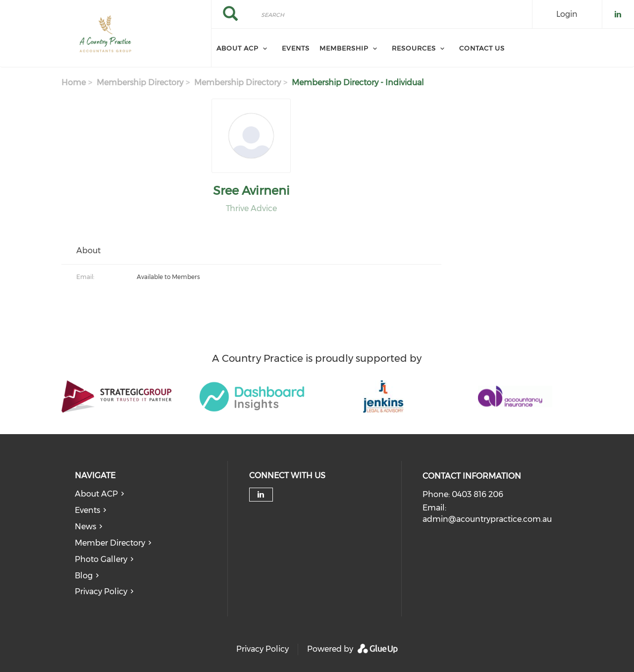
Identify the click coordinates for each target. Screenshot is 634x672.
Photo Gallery (101, 559)
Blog (84, 576)
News (85, 527)
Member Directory (110, 543)
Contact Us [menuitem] (482, 48)
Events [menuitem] (296, 48)
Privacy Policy (101, 591)
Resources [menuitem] (414, 48)
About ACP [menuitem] (238, 48)
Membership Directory (140, 83)
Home (74, 83)
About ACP (96, 494)
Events (87, 510)
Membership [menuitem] (344, 48)
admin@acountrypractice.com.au (487, 519)
